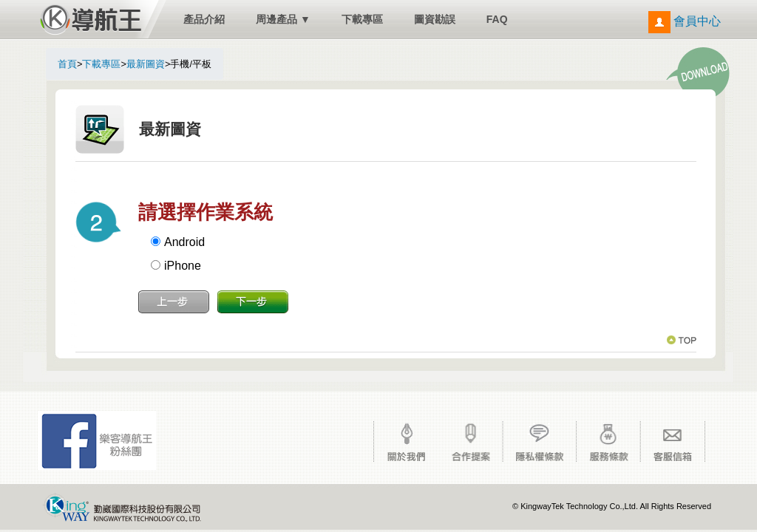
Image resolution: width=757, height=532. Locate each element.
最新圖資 (146, 64)
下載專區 (362, 19)
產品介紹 (204, 19)
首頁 (67, 64)
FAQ (497, 19)
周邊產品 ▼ (283, 19)
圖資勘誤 (435, 19)
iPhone (183, 266)
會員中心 (685, 21)
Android (184, 242)
